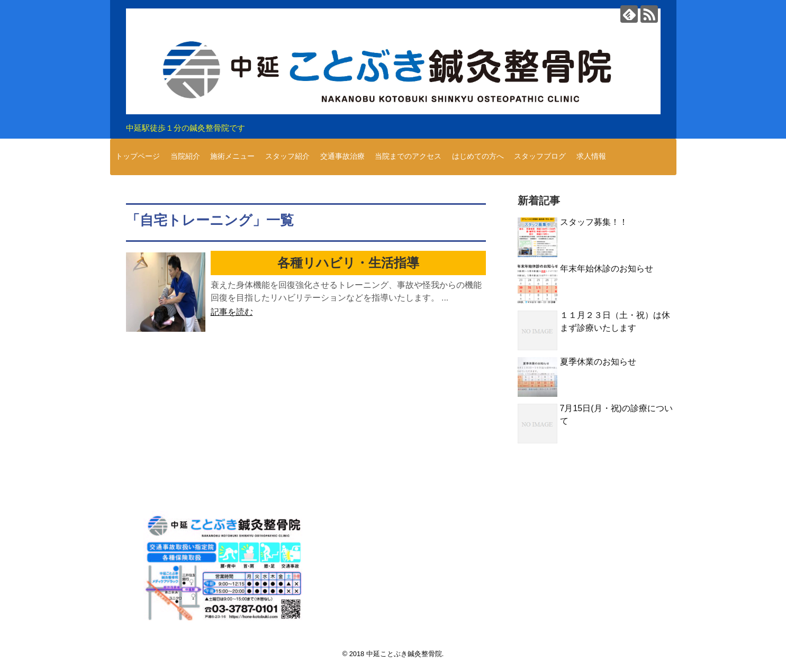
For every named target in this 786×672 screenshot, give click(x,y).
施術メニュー (232, 156)
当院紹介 (185, 156)
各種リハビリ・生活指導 (348, 263)
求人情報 (591, 156)
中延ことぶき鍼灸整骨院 (404, 654)
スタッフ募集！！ (594, 222)
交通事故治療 (342, 156)
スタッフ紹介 (287, 156)
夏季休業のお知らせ (598, 362)
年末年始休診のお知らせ (607, 269)
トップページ (138, 156)
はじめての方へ (478, 156)
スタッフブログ (540, 156)
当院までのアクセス (408, 156)
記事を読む (232, 312)
